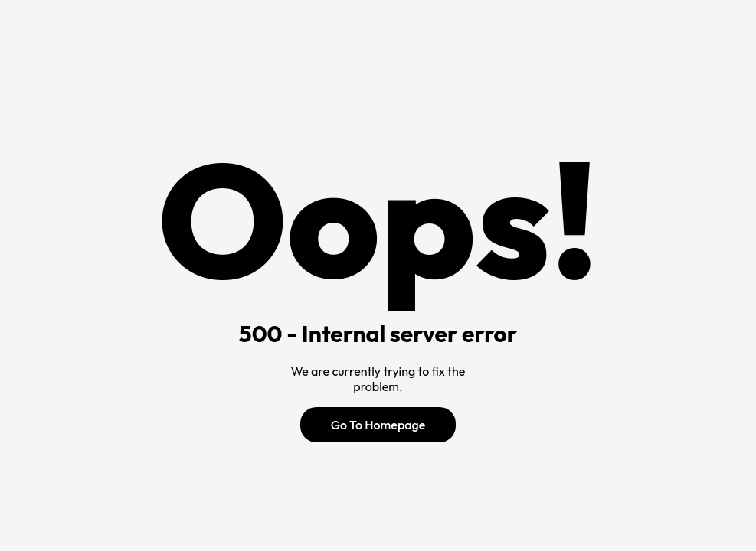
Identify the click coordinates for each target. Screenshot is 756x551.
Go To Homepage (378, 425)
